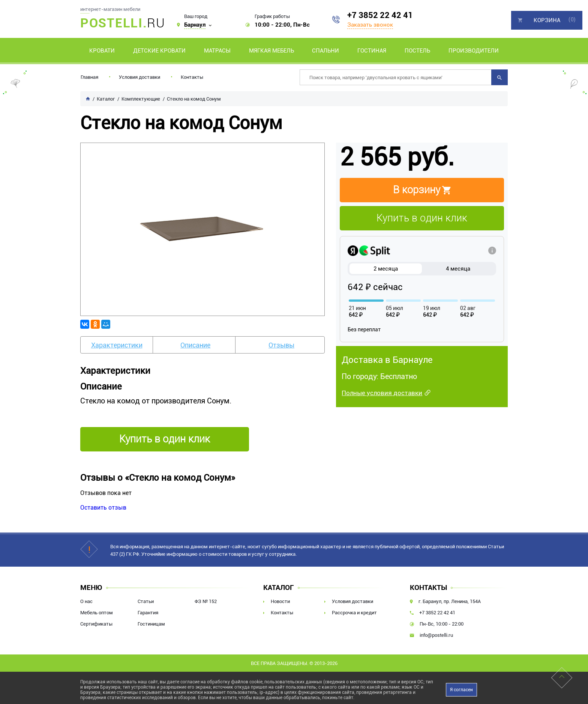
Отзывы (281, 345)
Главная (89, 77)
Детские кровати (159, 51)
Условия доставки (139, 77)
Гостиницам (151, 624)
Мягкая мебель (271, 51)
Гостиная (372, 51)
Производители (474, 51)
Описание (195, 345)
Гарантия (148, 613)
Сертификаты (96, 624)
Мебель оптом (97, 613)
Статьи (146, 601)
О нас (86, 601)
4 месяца (458, 269)
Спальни (325, 51)
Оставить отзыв (103, 508)
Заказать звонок (370, 25)
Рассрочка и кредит (354, 613)
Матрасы (217, 51)
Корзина (547, 20)
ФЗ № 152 (206, 601)
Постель (417, 51)
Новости (280, 601)
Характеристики (117, 345)
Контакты (192, 77)
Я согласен (461, 690)
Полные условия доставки (382, 393)
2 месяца (386, 269)
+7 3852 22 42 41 (380, 15)
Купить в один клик (422, 218)
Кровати (102, 51)
